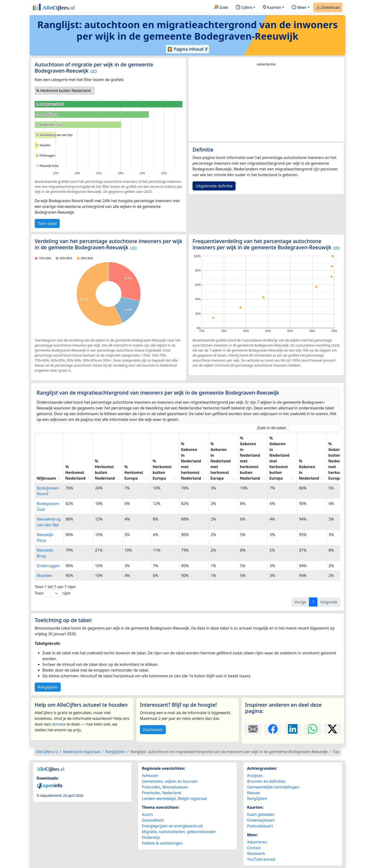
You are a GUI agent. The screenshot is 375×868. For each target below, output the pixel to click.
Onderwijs (151, 837)
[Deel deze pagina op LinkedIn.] (293, 729)
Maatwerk (256, 853)
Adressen (150, 776)
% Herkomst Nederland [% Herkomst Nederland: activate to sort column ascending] (75, 472)
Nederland (171, 793)
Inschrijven (153, 730)
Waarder (44, 575)
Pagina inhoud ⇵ (188, 49)
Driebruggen (48, 566)
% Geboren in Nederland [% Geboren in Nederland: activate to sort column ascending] (309, 470)
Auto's (147, 814)
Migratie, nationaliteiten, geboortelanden (179, 832)
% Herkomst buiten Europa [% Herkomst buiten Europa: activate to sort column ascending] (162, 470)
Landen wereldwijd (159, 798)
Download (328, 8)
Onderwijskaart (261, 820)
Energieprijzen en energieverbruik (172, 826)
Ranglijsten (48, 687)
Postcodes (151, 787)
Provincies (151, 793)
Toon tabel (47, 223)
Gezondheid (153, 820)
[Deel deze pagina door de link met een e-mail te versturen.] (253, 729)
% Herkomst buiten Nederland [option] (63, 91)
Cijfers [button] (244, 8)
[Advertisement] (266, 104)
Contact (254, 848)
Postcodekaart (260, 826)
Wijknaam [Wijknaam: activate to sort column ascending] (46, 478)
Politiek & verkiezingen (162, 843)
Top (336, 752)
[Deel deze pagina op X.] (333, 729)
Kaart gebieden (261, 814)
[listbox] (65, 91)
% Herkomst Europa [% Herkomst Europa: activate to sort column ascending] (134, 472)
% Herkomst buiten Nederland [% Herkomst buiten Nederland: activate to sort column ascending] (105, 470)
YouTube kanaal (261, 859)
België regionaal (192, 798)
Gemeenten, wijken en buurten (170, 781)
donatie (59, 724)
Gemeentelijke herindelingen (273, 787)
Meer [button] (299, 8)
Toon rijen (53, 593)
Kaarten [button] (272, 8)
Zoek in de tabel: (299, 428)
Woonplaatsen (175, 787)
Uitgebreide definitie (214, 186)
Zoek (221, 8)
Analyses (255, 776)
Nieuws (254, 793)
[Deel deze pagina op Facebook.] (273, 729)
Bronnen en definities (266, 781)
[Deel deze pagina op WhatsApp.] (313, 729)
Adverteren (257, 842)
